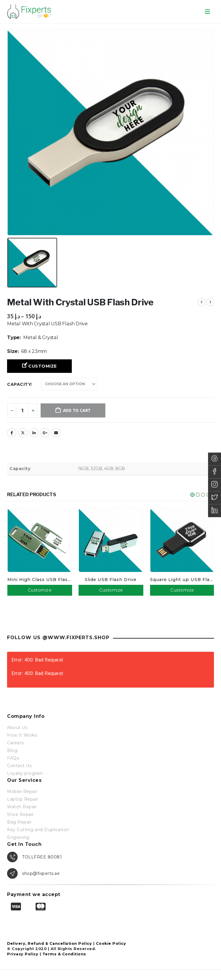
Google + (45, 433)
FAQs (13, 758)
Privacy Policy (23, 954)
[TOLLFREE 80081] (110, 857)
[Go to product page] (39, 540)
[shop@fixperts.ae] (110, 873)
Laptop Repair (23, 799)
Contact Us (19, 765)
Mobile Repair (22, 791)
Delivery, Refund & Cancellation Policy (49, 943)
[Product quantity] (22, 410)
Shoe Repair (20, 814)
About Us (17, 727)
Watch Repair (22, 806)
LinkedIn (34, 433)
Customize (43, 366)
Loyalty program (25, 773)
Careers (15, 742)
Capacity (19, 384)
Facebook (12, 433)
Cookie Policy (111, 943)
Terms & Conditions (64, 954)
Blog (12, 750)
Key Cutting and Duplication (38, 829)
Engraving (18, 837)
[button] (208, 12)
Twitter (23, 433)
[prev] (202, 302)
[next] (210, 302)
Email (56, 433)
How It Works (22, 735)
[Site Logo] (29, 12)
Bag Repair (19, 822)
